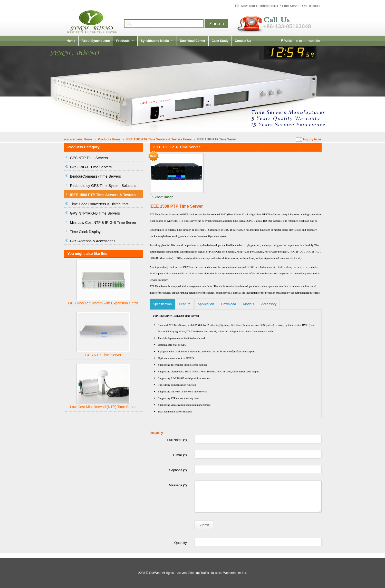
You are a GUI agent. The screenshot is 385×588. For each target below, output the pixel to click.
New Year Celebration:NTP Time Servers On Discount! (281, 6)
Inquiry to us (312, 139)
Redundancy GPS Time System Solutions (103, 186)
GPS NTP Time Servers (89, 158)
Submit (204, 525)
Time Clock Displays (86, 232)
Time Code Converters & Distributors (99, 204)
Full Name (177, 440)
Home (88, 139)
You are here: (73, 139)
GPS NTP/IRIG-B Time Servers (95, 213)
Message (178, 485)
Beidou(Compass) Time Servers (95, 176)
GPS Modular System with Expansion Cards (103, 303)
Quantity (180, 543)
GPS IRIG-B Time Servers (91, 167)
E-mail (180, 455)
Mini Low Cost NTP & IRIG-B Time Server (103, 223)
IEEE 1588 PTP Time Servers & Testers (154, 139)
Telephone (177, 470)
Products (104, 139)
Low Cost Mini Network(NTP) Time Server (103, 407)
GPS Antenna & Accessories (93, 241)
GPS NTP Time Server (103, 355)
